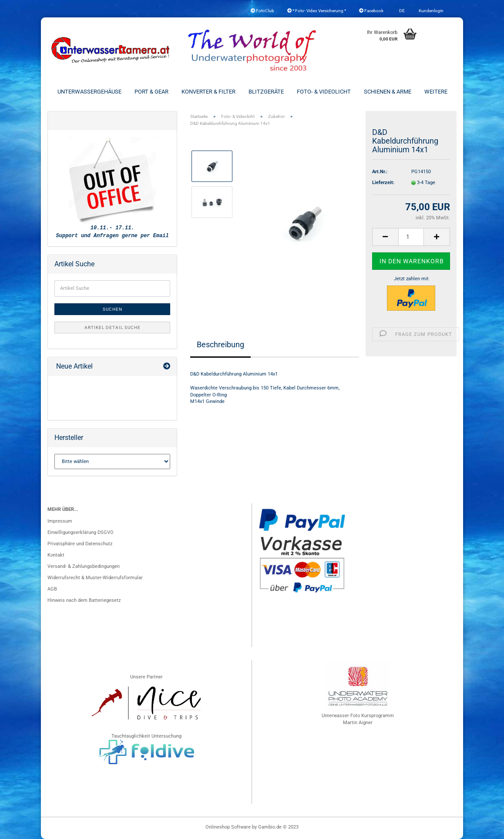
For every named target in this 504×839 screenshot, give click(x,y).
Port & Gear (151, 92)
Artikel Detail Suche (113, 327)
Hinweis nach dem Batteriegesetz (84, 600)
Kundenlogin (431, 11)
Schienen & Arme (388, 92)
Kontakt (56, 555)
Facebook (371, 11)
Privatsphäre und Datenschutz (80, 544)
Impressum (60, 521)
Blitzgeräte (266, 92)
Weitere (436, 92)
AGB (52, 589)
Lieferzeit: (383, 183)
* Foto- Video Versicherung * (317, 11)
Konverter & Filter (208, 92)
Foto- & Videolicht (324, 92)
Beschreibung (220, 344)
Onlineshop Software (228, 827)
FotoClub (262, 11)
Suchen (113, 309)
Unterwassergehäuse (89, 92)
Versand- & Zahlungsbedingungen (84, 566)
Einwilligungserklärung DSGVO (81, 532)
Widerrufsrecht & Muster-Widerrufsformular (95, 578)
